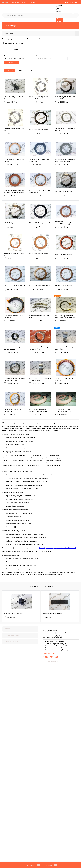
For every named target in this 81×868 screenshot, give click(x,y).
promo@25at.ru (54, 661)
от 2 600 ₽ (15, 166)
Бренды (24, 2)
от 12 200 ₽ (15, 322)
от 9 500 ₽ (66, 291)
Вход (67, 2)
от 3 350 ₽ (66, 197)
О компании (15, 2)
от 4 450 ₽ (15, 260)
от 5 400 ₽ (40, 260)
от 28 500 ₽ (40, 354)
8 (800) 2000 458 (59, 7)
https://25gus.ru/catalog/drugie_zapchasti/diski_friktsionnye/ (57, 548)
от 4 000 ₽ (40, 229)
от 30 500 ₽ (66, 354)
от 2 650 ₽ (40, 197)
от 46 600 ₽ (40, 416)
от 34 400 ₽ (40, 385)
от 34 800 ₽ (66, 385)
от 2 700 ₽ (66, 166)
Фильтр (9, 70)
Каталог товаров (40, 26)
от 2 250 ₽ (15, 135)
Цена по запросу (66, 416)
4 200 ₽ (10, 617)
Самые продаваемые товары (40, 586)
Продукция (6, 2)
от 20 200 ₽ (40, 322)
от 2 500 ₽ (66, 135)
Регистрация (73, 2)
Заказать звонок (60, 20)
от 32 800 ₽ (15, 385)
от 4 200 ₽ (66, 229)
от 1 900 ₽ (40, 103)
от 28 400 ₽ (15, 354)
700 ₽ (47, 617)
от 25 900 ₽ (66, 322)
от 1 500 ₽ (15, 103)
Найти (11, 62)
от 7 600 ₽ (15, 291)
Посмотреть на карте (50, 653)
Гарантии (32, 2)
